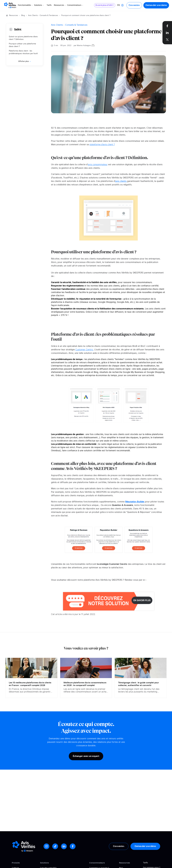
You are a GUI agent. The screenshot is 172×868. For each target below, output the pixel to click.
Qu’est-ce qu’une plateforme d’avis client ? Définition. (23, 38)
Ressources (60, 5)
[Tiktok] (55, 846)
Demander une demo (156, 5)
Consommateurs (75, 5)
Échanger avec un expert (86, 756)
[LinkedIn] (64, 846)
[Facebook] (73, 846)
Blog (23, 16)
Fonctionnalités (26, 5)
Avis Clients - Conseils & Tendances (43, 16)
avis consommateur (98, 165)
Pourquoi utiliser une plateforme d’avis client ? (22, 45)
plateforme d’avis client (152, 289)
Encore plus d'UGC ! (105, 5)
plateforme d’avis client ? (102, 145)
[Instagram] (46, 846)
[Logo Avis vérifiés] (10, 5)
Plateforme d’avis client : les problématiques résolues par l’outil (23, 52)
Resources (14, 16)
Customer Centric (84, 350)
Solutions (39, 5)
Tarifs (49, 5)
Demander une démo (145, 846)
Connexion (134, 5)
